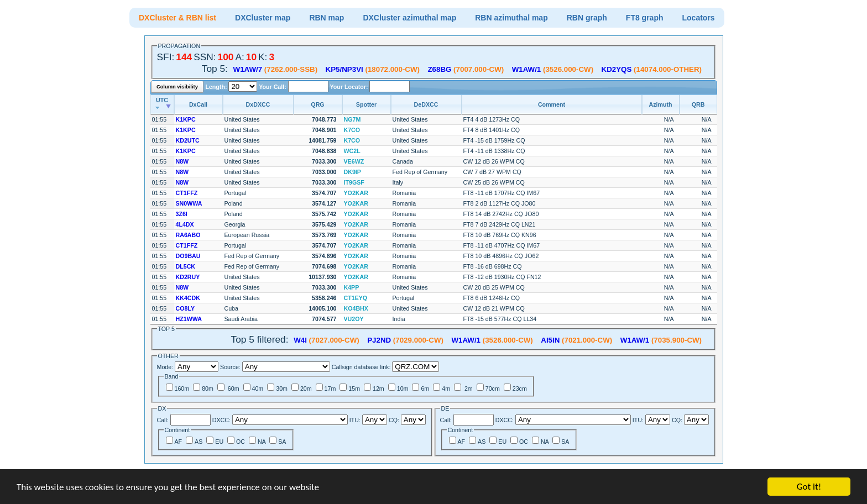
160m (182, 389)
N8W (182, 161)
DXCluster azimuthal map (409, 18)
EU (219, 442)
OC (241, 442)
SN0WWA (189, 203)
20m (306, 389)
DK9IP (352, 172)
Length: (217, 87)
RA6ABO (188, 235)
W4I (300, 340)
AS (199, 442)
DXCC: (221, 420)
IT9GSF (354, 182)
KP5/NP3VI (344, 69)
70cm (493, 389)
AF (179, 442)
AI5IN (550, 340)
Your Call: (272, 87)
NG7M (352, 119)
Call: (163, 420)
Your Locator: (349, 87)
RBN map (327, 18)
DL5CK (186, 266)
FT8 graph (645, 18)
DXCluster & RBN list (177, 18)
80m (208, 389)
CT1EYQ (356, 298)
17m (330, 389)
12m (378, 389)
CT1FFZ (187, 193)
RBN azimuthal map (511, 18)
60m (233, 389)
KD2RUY (188, 277)
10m (403, 389)
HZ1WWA (189, 319)
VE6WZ (354, 161)
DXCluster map (263, 18)
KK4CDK (188, 298)
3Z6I (182, 214)
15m (354, 389)
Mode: (165, 367)
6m (425, 389)
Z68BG (439, 69)
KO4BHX (356, 308)
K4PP (352, 287)
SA (282, 442)
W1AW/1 (527, 69)
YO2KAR (356, 193)
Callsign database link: (361, 367)
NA (262, 442)
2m (468, 389)
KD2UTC (188, 140)
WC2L (352, 151)
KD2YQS (617, 69)
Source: (230, 367)
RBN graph (587, 18)
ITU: (355, 420)
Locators (699, 18)
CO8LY (186, 308)
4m (446, 389)
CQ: (394, 420)
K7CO (352, 130)
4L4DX (185, 224)
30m (282, 389)
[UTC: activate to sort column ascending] (162, 104)
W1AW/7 (248, 69)
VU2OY (354, 319)
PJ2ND (379, 340)
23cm (520, 389)
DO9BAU (188, 256)
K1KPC (186, 119)
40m (258, 389)
